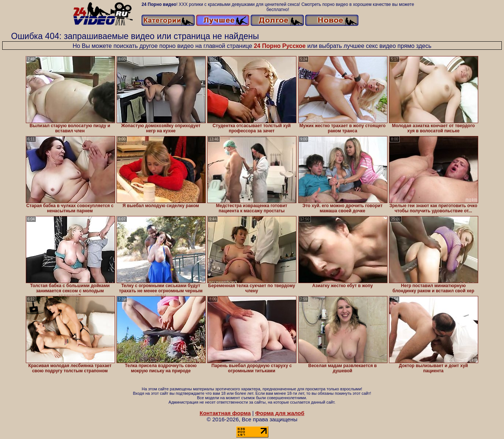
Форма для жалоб (280, 413)
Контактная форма (225, 413)
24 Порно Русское (280, 46)
